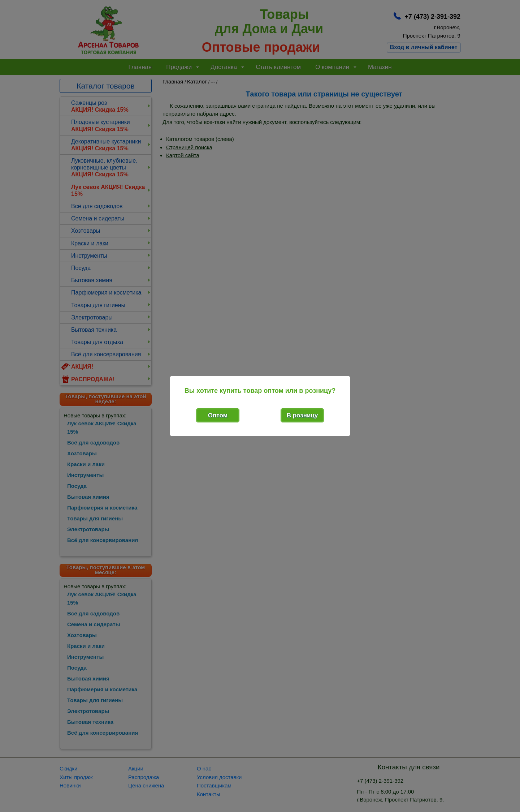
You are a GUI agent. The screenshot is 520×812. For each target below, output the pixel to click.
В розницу (302, 415)
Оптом (218, 415)
